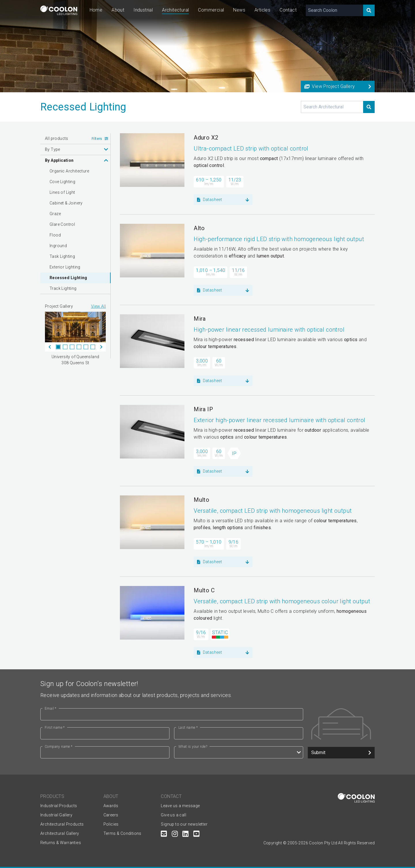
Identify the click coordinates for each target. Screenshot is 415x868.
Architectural (175, 10)
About (118, 10)
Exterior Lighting (65, 267)
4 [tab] (79, 347)
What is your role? (193, 747)
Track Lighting (63, 288)
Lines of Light (62, 192)
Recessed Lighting (68, 278)
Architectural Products (62, 824)
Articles (262, 10)
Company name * (59, 747)
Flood (55, 235)
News (239, 10)
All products (57, 138)
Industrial (143, 10)
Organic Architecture (69, 171)
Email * (51, 709)
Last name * (188, 728)
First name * (55, 728)
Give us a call (173, 815)
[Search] (369, 10)
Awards (111, 806)
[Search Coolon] (334, 10)
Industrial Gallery (56, 815)
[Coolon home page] (59, 10)
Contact (288, 10)
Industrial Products (59, 806)
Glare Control (62, 224)
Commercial (211, 10)
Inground (58, 246)
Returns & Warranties (61, 843)
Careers (111, 815)
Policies (111, 824)
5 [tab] (86, 347)
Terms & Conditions (122, 833)
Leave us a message (180, 806)
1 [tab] (58, 347)
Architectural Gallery (60, 833)
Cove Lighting (62, 182)
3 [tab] (72, 347)
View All (98, 306)
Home (96, 10)
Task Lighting (62, 256)
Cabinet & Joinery (66, 203)
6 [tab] (93, 347)
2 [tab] (65, 347)
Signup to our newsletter (184, 824)
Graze (55, 214)
